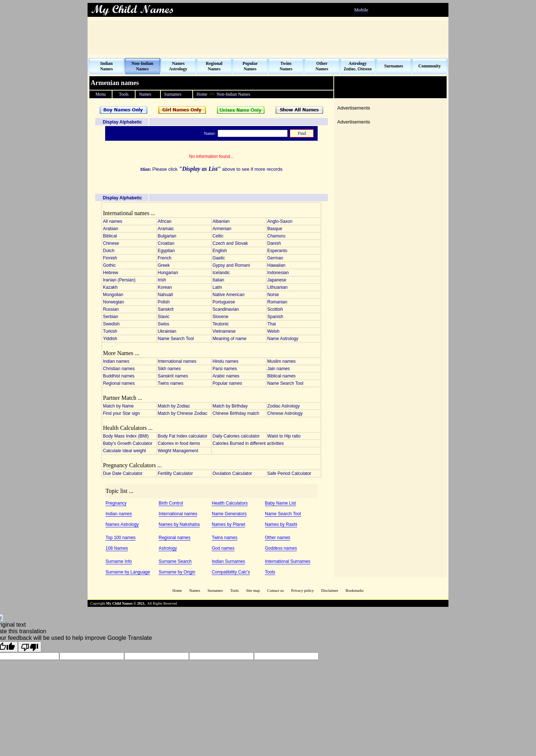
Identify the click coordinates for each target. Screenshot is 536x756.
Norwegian (113, 302)
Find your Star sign (121, 413)
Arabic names (226, 376)
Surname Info (119, 561)
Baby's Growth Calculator (128, 443)
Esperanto (278, 251)
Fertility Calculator (175, 473)
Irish (162, 280)
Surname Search (175, 561)
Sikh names (169, 369)
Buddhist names (119, 376)
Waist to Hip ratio (284, 436)
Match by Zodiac (174, 406)
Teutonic (221, 324)
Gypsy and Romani (231, 265)
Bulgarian (167, 236)
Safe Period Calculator (289, 473)
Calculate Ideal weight (124, 451)
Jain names (279, 369)
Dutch (109, 251)
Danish (274, 243)
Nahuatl (165, 295)
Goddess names (281, 548)
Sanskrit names (173, 376)
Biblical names (282, 376)
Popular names (227, 383)
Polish (164, 302)
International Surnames (288, 561)
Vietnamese (224, 331)
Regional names (119, 383)
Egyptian (167, 251)
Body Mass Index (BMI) (126, 436)
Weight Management (178, 451)
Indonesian (278, 273)
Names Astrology (178, 66)
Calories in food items (179, 443)
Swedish (111, 324)
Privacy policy (303, 591)
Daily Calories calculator (236, 436)
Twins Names (286, 66)
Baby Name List (280, 503)
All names (113, 221)
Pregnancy (116, 503)
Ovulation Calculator (232, 473)
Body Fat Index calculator (183, 436)
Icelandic (221, 273)
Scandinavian (226, 309)
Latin (217, 287)
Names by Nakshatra (179, 524)
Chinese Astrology (285, 413)
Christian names (119, 369)
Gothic (109, 265)
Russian (111, 309)
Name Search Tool (176, 339)
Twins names (171, 383)
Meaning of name (230, 339)
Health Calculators (230, 503)
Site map (253, 591)
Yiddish (110, 339)
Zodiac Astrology (284, 406)
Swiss (164, 324)
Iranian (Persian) (119, 280)
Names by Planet (228, 524)
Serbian (110, 317)
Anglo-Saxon (280, 221)
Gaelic (219, 258)
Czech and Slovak (230, 243)
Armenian (222, 229)
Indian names (116, 361)
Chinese (111, 243)
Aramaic (166, 229)
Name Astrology (283, 339)
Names (195, 591)
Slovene (220, 317)
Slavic (164, 317)
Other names (278, 538)
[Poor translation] (30, 647)
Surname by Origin (177, 572)
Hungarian (168, 273)
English (220, 251)
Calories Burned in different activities (248, 443)
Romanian (278, 302)
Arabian (110, 229)
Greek (164, 265)
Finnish (110, 258)
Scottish (275, 309)
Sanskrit (166, 309)
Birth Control (171, 503)
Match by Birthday (230, 406)
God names (223, 548)
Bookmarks (354, 591)
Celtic (218, 236)
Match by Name (118, 406)
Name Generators (229, 514)
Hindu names (226, 361)
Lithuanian (278, 287)
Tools (270, 572)
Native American (228, 295)
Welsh (273, 331)
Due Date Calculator (123, 473)
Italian (218, 280)
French (165, 258)
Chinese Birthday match (236, 413)
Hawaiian (276, 265)
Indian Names (106, 66)
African (165, 221)
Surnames (394, 66)
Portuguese (224, 302)
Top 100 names (121, 538)
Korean (165, 287)
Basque (275, 229)
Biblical (110, 236)
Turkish (110, 331)
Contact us (276, 591)
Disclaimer (330, 591)
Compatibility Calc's (231, 572)
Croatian (166, 243)
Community (430, 66)
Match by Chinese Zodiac (183, 413)
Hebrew (110, 273)
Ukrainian (167, 331)
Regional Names (214, 66)
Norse (273, 295)
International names (177, 361)
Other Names (322, 66)
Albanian (221, 221)
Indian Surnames (228, 561)
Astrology (168, 548)
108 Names (117, 548)
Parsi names (225, 369)
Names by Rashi (281, 524)
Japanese (277, 280)
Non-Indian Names (142, 66)
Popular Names (250, 66)
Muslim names (282, 361)
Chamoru (276, 236)
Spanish (275, 317)
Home (177, 591)
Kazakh (110, 287)
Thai (272, 324)
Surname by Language (128, 572)
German (275, 258)
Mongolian (113, 295)
